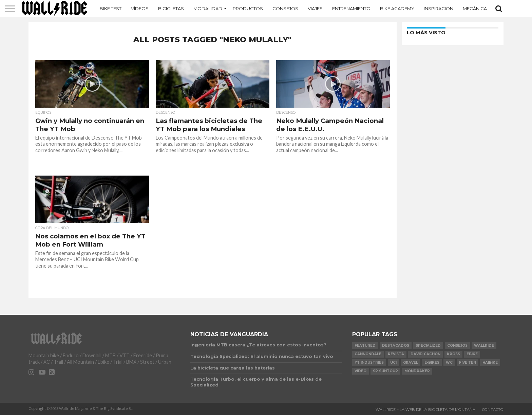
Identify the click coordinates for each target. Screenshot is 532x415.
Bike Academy (397, 8)
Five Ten (468, 363)
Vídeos (140, 8)
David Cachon (425, 354)
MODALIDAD (208, 8)
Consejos (285, 8)
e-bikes (432, 363)
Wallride (484, 346)
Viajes (315, 8)
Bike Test (111, 8)
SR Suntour (385, 371)
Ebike (472, 354)
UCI (393, 363)
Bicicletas (171, 8)
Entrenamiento (351, 8)
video (360, 371)
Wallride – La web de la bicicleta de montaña (425, 410)
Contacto (493, 410)
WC (449, 363)
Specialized (428, 346)
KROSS (453, 354)
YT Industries (369, 363)
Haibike (490, 363)
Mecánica (475, 8)
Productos (248, 8)
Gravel (411, 363)
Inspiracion (439, 8)
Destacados (396, 346)
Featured (365, 346)
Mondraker (417, 371)
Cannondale (368, 354)
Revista (396, 354)
